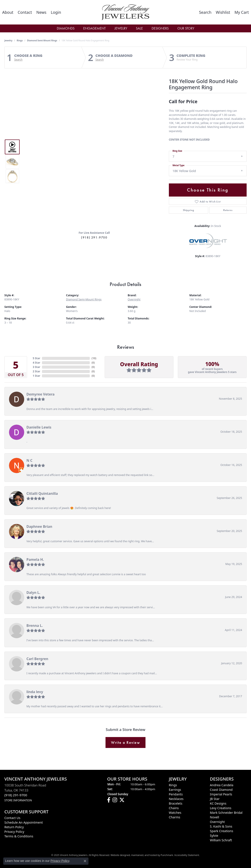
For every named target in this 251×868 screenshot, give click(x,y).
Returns (228, 210)
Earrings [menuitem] (175, 790)
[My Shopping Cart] (242, 12)
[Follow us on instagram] (115, 800)
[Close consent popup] (85, 861)
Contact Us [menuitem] (12, 818)
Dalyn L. (33, 593)
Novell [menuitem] (215, 817)
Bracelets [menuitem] (176, 803)
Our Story (186, 28)
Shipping (188, 210)
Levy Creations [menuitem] (221, 808)
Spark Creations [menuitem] (222, 831)
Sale (139, 28)
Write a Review (125, 743)
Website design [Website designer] (119, 855)
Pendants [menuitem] (176, 794)
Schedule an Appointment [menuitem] (24, 822)
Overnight (134, 299)
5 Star (36, 358)
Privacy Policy (60, 861)
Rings (20, 40)
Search (18, 60)
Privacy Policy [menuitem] (14, 832)
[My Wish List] (223, 12)
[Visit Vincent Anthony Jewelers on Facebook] (109, 800)
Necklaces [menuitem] (176, 799)
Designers (160, 28)
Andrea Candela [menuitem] (222, 785)
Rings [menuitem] (173, 785)
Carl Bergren (37, 659)
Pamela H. (35, 559)
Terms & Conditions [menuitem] (19, 836)
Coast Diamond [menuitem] (221, 790)
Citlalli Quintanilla (42, 493)
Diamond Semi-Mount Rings (42, 40)
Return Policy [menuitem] (14, 827)
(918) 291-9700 (94, 237)
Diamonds (66, 28)
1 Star (36, 376)
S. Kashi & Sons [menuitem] (221, 826)
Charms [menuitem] (175, 817)
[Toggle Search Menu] (205, 12)
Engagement (94, 28)
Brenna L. (35, 626)
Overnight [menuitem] (217, 822)
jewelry (8, 40)
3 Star (36, 367)
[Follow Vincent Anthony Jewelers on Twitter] (122, 800)
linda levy (35, 692)
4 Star (36, 363)
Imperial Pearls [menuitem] (221, 794)
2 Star (36, 371)
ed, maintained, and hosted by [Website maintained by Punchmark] (144, 855)
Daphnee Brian (39, 526)
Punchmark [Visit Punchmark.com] (167, 855)
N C (29, 460)
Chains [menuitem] (174, 808)
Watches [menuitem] (175, 813)
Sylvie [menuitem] (214, 836)
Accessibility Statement (187, 855)
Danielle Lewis (39, 427)
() (94, 358)
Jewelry (121, 28)
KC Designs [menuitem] (218, 803)
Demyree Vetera (41, 394)
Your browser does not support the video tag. (94, 113)
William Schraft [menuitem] (221, 840)
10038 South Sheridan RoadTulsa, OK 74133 (25, 793)
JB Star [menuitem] (215, 799)
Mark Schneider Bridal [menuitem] (226, 813)
